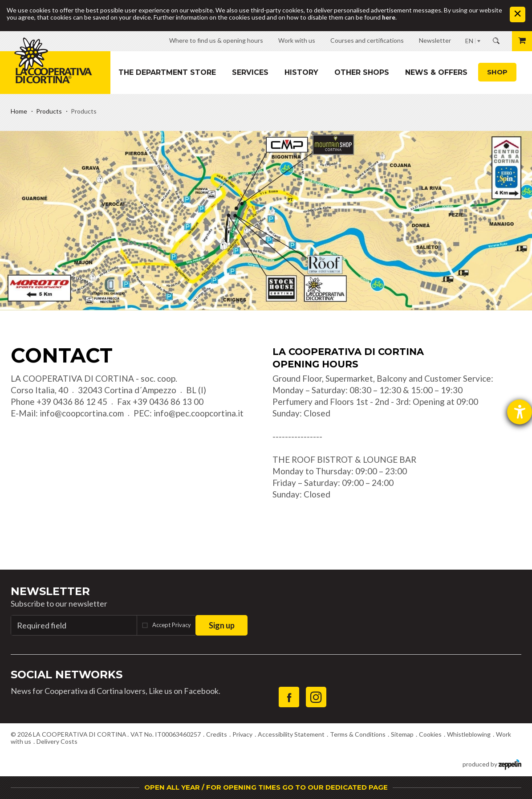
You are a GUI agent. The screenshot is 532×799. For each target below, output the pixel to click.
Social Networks (67, 675)
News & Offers (436, 72)
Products (49, 111)
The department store (167, 72)
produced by (492, 764)
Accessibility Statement (291, 734)
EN (469, 41)
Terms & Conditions (358, 734)
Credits (217, 734)
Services (250, 72)
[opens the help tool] (520, 412)
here (389, 17)
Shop (497, 72)
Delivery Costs (57, 741)
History (301, 72)
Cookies (430, 734)
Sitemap (402, 734)
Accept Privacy (172, 625)
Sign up (222, 625)
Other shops (362, 72)
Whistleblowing (469, 734)
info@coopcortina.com (82, 413)
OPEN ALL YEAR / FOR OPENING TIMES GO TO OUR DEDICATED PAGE (266, 787)
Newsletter (50, 591)
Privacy (242, 734)
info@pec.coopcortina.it (199, 413)
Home (19, 111)
